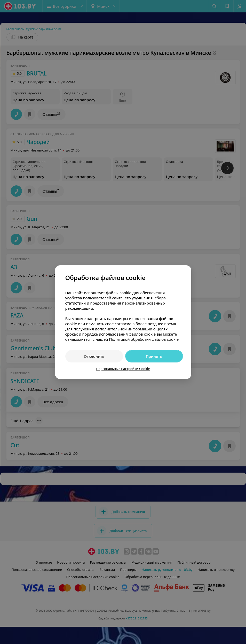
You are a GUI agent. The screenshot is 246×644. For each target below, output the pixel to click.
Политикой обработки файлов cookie (144, 339)
